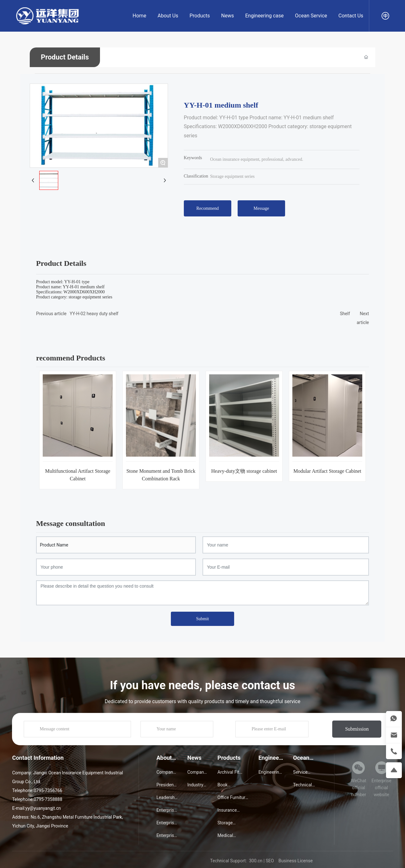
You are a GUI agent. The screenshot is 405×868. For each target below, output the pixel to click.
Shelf (345, 314)
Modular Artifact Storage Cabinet (327, 471)
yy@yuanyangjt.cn (43, 808)
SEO (270, 861)
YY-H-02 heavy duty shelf (94, 314)
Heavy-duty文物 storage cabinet (244, 471)
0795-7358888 (48, 799)
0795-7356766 (48, 790)
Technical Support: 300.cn (236, 861)
